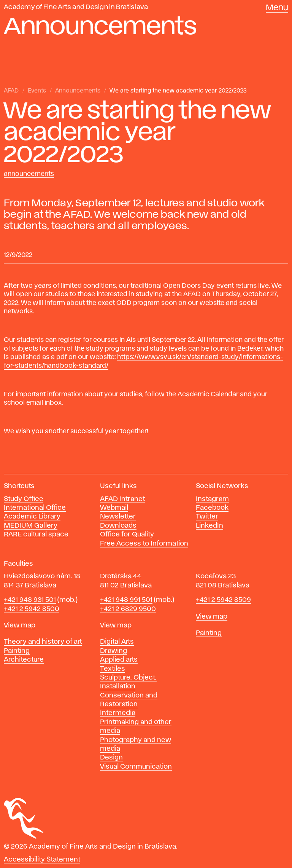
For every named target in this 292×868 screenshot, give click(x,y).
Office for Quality (127, 535)
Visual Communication (136, 767)
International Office (35, 508)
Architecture (24, 660)
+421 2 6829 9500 (128, 609)
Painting (17, 651)
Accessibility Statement (42, 860)
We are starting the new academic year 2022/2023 (178, 91)
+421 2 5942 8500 (32, 609)
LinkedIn (209, 526)
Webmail (114, 508)
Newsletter (118, 517)
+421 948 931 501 (30, 600)
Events (37, 91)
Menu (277, 8)
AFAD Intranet (122, 499)
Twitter (207, 517)
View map (20, 625)
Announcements (78, 91)
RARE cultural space (36, 535)
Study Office (24, 499)
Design (111, 758)
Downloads (118, 526)
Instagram (212, 499)
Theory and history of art (43, 642)
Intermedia (118, 713)
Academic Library (32, 517)
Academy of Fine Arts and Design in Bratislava (76, 7)
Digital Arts (117, 642)
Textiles (113, 669)
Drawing (113, 651)
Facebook (212, 508)
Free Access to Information (144, 544)
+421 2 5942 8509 (223, 600)
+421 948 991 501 (126, 600)
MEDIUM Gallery (31, 526)
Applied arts (119, 660)
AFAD (11, 91)
